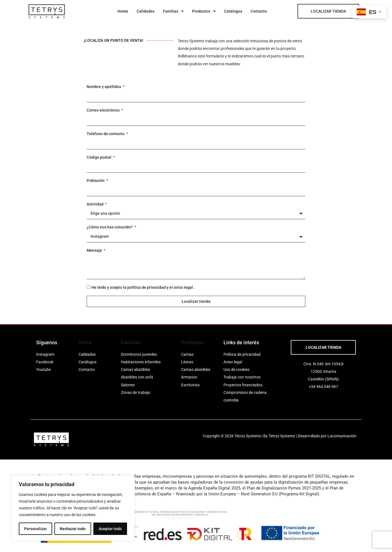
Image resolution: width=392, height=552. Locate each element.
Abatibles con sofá (137, 377)
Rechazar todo (73, 529)
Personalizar (35, 529)
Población (96, 181)
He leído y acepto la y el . (143, 287)
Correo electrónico (104, 110)
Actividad (95, 204)
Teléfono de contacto (106, 134)
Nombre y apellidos (104, 87)
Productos (204, 11)
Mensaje (95, 250)
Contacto (259, 11)
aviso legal (183, 287)
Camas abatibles (135, 369)
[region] (73, 508)
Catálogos (233, 11)
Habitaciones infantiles (141, 362)
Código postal (99, 157)
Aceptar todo (110, 529)
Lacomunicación (342, 436)
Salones (128, 385)
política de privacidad (147, 287)
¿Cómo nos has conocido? (110, 227)
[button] (173, 11)
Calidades (146, 11)
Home (123, 11)
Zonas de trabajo (136, 392)
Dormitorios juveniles (139, 354)
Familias (173, 11)
